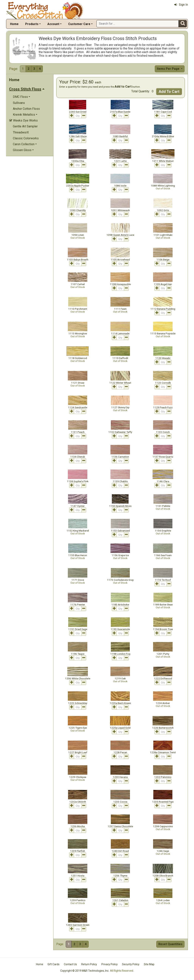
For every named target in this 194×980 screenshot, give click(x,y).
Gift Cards (54, 964)
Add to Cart (123, 87)
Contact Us (70, 964)
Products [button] (32, 24)
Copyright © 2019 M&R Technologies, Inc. (85, 971)
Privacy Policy (110, 964)
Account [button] (53, 24)
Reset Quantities (170, 944)
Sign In (181, 5)
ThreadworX (21, 132)
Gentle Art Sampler (25, 126)
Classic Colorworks (26, 138)
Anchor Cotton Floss (26, 109)
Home (14, 24)
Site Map (149, 964)
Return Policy (89, 964)
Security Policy (131, 964)
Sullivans (19, 103)
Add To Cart (169, 92)
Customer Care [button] (79, 24)
